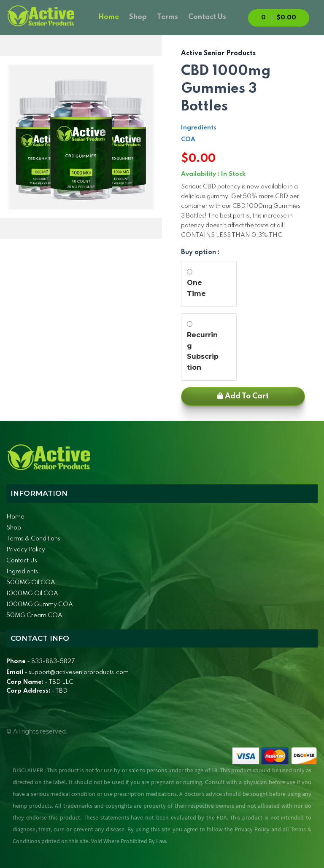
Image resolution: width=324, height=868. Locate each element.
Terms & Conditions (33, 539)
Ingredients (199, 128)
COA (188, 140)
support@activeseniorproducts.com (79, 672)
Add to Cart (243, 396)
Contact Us (207, 17)
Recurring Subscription (203, 351)
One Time (196, 288)
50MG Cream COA (34, 615)
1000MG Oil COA (32, 594)
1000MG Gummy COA (40, 605)
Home (109, 17)
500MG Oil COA (31, 583)
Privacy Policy (26, 550)
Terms (167, 17)
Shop (138, 17)
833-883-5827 (53, 661)
